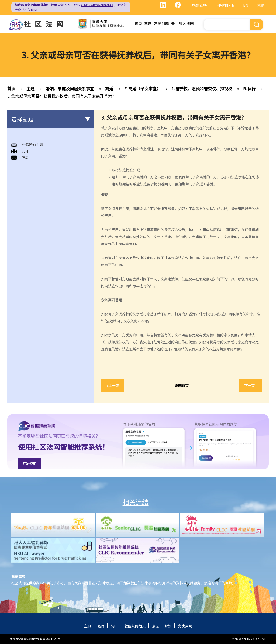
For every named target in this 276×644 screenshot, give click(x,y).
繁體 (261, 5)
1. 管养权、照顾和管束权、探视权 (202, 89)
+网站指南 (226, 5)
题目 (101, 626)
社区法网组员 (135, 626)
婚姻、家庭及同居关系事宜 (70, 89)
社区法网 (46, 24)
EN (246, 5)
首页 (138, 23)
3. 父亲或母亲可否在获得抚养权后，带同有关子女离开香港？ (62, 96)
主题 (148, 23)
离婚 (109, 89)
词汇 (115, 626)
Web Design (239, 639)
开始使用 (29, 464)
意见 (156, 626)
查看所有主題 (33, 145)
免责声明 (185, 626)
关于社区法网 (182, 23)
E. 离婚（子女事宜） (142, 89)
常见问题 (161, 23)
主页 (88, 626)
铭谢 (168, 626)
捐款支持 (199, 5)
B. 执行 (249, 89)
